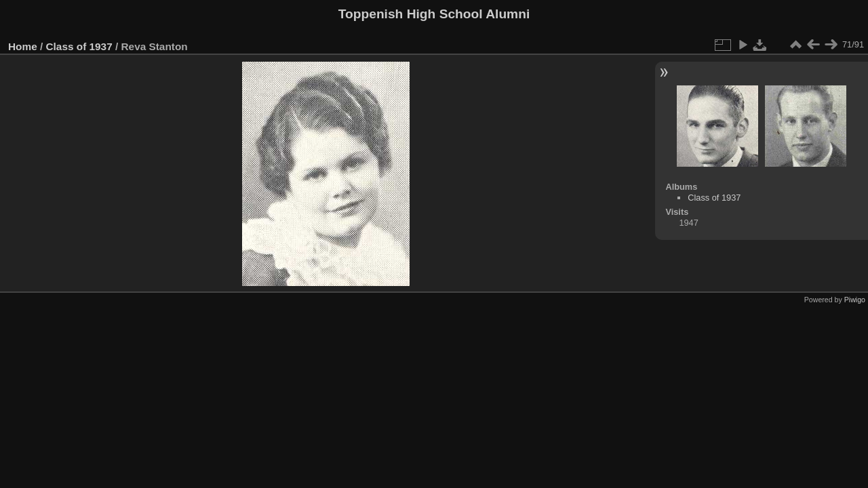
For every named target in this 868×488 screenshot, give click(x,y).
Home (23, 46)
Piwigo (855, 300)
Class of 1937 (79, 46)
